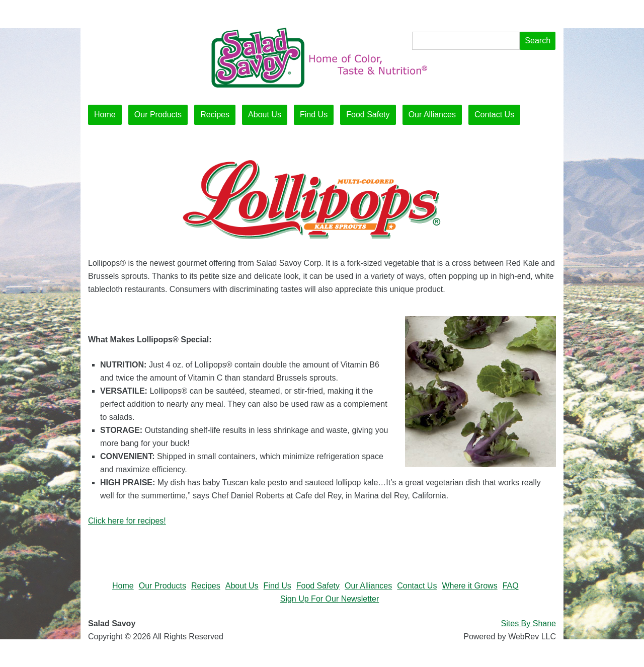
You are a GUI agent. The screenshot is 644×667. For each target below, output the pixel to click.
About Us (265, 115)
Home (105, 115)
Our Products (158, 115)
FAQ (511, 586)
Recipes (215, 115)
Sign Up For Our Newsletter (330, 599)
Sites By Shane (529, 623)
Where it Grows (469, 586)
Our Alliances (432, 115)
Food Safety (368, 115)
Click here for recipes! (127, 521)
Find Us (314, 115)
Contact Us (494, 115)
